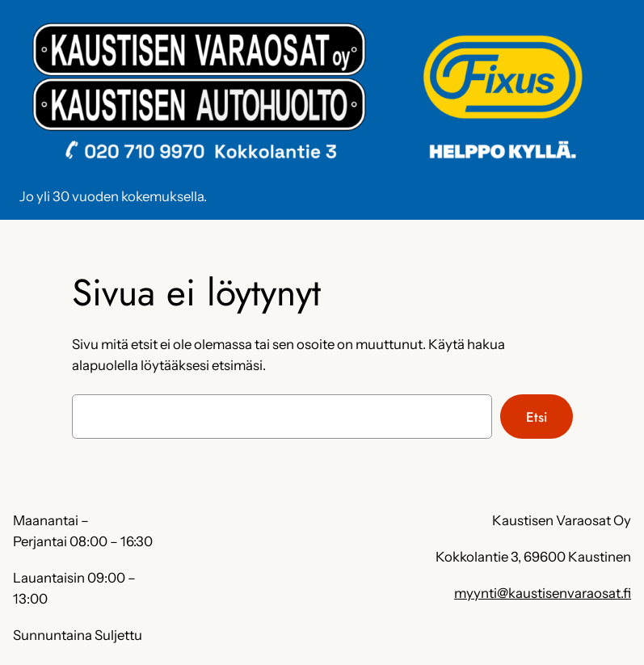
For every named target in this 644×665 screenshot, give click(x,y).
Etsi (537, 417)
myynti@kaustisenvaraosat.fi (543, 593)
